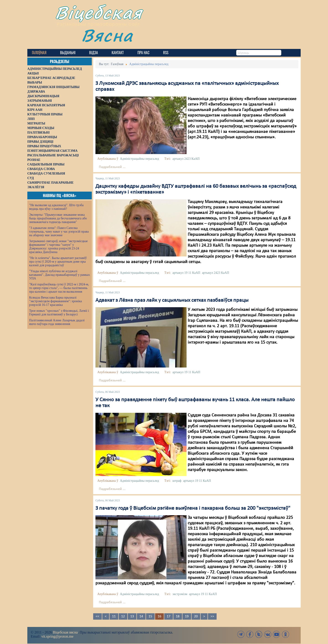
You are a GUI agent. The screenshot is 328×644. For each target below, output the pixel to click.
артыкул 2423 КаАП (186, 159)
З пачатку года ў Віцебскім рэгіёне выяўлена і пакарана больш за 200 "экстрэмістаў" (193, 508)
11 (114, 616)
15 (150, 616)
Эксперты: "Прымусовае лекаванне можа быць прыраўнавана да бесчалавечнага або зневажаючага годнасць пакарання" (58, 218)
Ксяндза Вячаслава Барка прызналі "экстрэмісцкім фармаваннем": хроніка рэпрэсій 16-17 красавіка (55, 301)
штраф (177, 481)
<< (97, 616)
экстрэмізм (180, 594)
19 (187, 616)
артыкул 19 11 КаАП (186, 273)
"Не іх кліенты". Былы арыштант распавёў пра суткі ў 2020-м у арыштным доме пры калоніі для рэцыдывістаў (58, 262)
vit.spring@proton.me (58, 636)
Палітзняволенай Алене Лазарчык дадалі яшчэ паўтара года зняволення (57, 322)
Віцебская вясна (65, 632)
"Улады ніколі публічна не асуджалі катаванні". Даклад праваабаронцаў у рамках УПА (60, 275)
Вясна (107, 35)
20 (196, 616)
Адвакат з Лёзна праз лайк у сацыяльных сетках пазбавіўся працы (172, 300)
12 (123, 616)
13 (132, 616)
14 (141, 616)
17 (169, 616)
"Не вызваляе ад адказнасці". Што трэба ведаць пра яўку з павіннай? (56, 207)
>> (212, 616)
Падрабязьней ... (112, 167)
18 (178, 616)
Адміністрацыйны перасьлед (139, 159)
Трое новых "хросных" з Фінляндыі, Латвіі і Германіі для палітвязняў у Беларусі (59, 313)
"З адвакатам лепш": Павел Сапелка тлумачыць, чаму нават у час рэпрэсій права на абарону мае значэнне (59, 232)
